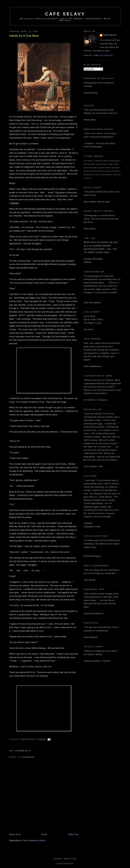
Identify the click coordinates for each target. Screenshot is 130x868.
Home (44, 834)
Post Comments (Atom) (34, 840)
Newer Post (15, 834)
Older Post (73, 834)
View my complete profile (98, 55)
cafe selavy (65, 14)
